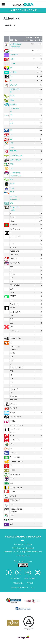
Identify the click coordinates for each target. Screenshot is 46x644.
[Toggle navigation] (3, 4)
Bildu (12, 100)
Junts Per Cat (15, 160)
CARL (12, 148)
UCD (12, 143)
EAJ (12, 50)
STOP (12, 184)
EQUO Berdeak (16, 156)
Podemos (14, 55)
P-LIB (12, 188)
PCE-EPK (14, 151)
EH (11, 76)
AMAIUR (13, 104)
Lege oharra (30, 579)
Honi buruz (16, 579)
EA (11, 81)
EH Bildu (13, 72)
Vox (12, 179)
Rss (33, 588)
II (10, 127)
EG (11, 115)
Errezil (10, 25)
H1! (11, 168)
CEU (12, 123)
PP (11, 130)
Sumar (13, 63)
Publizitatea (18, 583)
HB (11, 68)
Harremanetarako (20, 588)
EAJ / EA (13, 85)
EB (11, 139)
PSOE (12, 59)
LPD (12, 119)
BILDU (12, 96)
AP (11, 135)
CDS (12, 164)
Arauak (30, 583)
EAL (11, 203)
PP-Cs (12, 192)
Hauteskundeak (23, 10)
